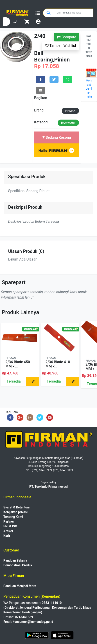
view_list (38, 13)
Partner (9, 522)
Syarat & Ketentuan (17, 507)
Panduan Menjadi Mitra (20, 586)
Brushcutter (68, 123)
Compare (67, 37)
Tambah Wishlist (61, 46)
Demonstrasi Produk (18, 565)
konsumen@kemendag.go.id (33, 622)
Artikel (8, 531)
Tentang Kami (13, 517)
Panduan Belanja (15, 560)
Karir (7, 536)
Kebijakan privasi (15, 512)
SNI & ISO (10, 526)
